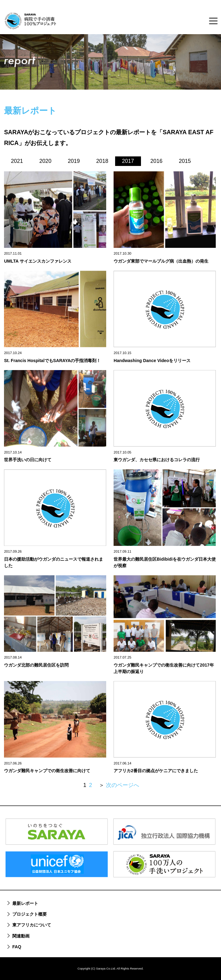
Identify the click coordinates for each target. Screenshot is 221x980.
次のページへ (123, 785)
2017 (128, 161)
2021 (17, 161)
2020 (45, 161)
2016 (157, 161)
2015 (185, 161)
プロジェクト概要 (30, 914)
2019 (74, 161)
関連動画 (21, 936)
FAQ (17, 947)
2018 (102, 161)
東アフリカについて (32, 925)
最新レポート (25, 903)
